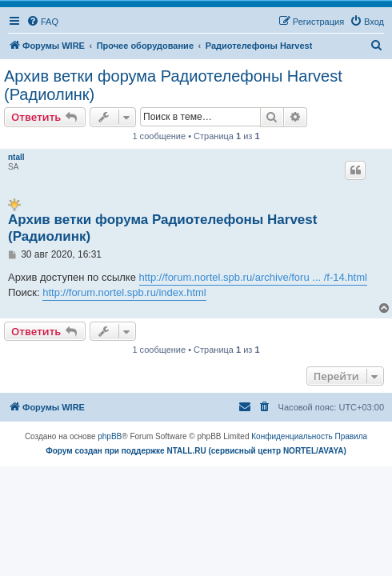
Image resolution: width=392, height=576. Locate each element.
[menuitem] (42, 22)
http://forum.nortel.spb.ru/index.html (124, 292)
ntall (16, 157)
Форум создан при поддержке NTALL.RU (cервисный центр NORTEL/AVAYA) (196, 451)
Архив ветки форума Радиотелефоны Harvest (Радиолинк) (173, 85)
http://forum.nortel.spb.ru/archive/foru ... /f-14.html (253, 277)
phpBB (110, 436)
